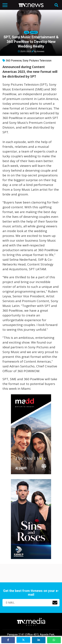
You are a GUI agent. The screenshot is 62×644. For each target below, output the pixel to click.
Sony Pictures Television (37, 61)
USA (27, 32)
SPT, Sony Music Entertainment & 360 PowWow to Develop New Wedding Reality (31, 42)
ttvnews (41, 51)
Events (34, 32)
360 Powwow (14, 61)
